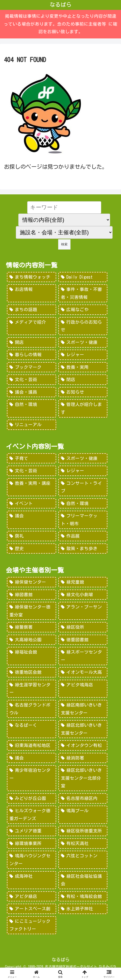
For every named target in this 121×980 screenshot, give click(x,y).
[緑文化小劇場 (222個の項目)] (83, 595)
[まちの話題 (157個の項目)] (31, 310)
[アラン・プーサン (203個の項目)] (83, 611)
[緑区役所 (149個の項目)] (83, 627)
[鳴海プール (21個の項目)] (83, 815)
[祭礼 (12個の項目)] (31, 536)
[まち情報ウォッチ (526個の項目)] (31, 277)
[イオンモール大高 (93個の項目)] (83, 672)
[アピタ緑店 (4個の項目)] (31, 896)
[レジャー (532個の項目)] (83, 471)
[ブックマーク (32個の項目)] (31, 367)
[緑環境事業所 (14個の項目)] (31, 844)
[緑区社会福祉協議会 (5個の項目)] (83, 880)
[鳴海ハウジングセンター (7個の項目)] (31, 860)
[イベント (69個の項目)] (31, 504)
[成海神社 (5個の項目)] (31, 880)
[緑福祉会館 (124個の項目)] (31, 656)
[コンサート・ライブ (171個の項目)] (83, 487)
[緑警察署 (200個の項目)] (31, 627)
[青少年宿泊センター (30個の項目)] (31, 778)
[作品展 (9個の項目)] (83, 536)
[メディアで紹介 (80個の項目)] (31, 326)
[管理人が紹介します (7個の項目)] (83, 408)
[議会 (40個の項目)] (31, 758)
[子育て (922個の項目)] (31, 458)
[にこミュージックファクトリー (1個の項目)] (31, 925)
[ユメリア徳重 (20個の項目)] (31, 831)
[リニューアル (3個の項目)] (31, 425)
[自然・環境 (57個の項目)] (83, 504)
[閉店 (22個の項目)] (83, 380)
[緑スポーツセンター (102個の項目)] (83, 656)
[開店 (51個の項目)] (31, 342)
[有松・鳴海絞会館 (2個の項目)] (83, 896)
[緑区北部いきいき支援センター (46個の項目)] (83, 729)
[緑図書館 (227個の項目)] (31, 595)
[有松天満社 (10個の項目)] (83, 844)
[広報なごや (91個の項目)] (83, 310)
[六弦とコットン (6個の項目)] (83, 860)
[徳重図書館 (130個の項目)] (83, 640)
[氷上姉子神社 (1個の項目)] (83, 909)
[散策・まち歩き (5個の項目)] (83, 549)
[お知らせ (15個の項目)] (83, 392)
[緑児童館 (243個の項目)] (83, 582)
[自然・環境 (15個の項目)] (31, 408)
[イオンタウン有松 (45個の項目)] (83, 745)
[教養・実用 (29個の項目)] (83, 367)
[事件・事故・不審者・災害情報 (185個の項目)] (83, 293)
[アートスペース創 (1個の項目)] (31, 909)
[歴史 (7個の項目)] (31, 549)
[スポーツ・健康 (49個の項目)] (83, 342)
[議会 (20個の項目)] (31, 520)
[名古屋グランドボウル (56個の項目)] (31, 709)
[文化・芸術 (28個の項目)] (31, 380)
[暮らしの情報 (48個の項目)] (31, 355)
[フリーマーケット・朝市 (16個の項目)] (83, 520)
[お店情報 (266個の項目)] (31, 293)
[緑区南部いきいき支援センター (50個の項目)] (83, 709)
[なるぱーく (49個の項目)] (31, 729)
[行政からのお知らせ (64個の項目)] (83, 326)
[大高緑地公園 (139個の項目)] (31, 640)
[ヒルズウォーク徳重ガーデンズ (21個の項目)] (31, 815)
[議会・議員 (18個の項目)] (31, 392)
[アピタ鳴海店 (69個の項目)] (83, 689)
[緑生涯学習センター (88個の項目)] (31, 689)
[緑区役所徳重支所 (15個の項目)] (83, 831)
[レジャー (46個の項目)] (83, 355)
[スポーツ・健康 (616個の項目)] (83, 458)
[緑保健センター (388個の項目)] (31, 582)
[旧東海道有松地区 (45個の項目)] (31, 745)
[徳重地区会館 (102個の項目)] (31, 672)
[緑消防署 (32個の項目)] (83, 758)
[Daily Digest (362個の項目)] (83, 277)
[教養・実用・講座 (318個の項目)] (31, 487)
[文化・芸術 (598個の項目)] (31, 471)
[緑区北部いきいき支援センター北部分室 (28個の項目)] (83, 778)
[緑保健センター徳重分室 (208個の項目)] (31, 611)
